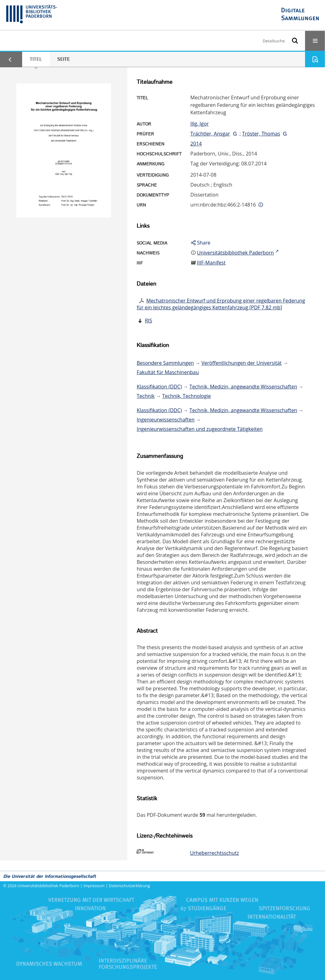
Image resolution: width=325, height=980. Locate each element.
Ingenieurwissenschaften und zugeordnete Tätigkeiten (200, 429)
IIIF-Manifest (211, 263)
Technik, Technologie (187, 396)
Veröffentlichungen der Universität (242, 363)
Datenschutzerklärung (129, 886)
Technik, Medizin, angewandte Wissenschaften (243, 387)
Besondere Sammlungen (165, 363)
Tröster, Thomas (261, 134)
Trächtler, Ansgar (210, 134)
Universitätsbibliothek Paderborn (49, 886)
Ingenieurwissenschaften (166, 420)
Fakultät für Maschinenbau (168, 372)
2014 (196, 144)
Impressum (94, 886)
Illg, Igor (199, 124)
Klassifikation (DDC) (159, 387)
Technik (146, 396)
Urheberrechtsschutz (214, 853)
